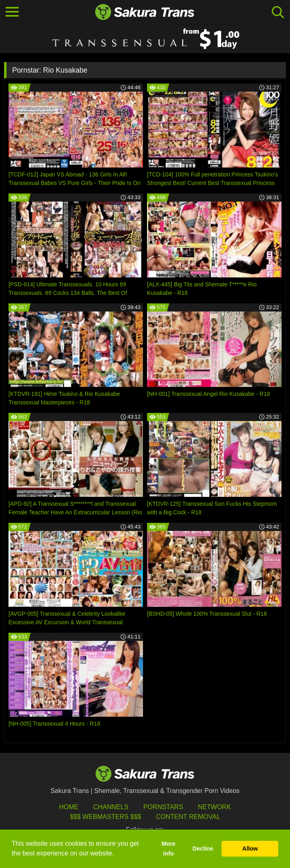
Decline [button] (203, 849)
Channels (111, 807)
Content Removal (188, 817)
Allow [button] (250, 849)
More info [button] (168, 849)
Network (215, 807)
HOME (69, 807)
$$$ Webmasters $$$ (105, 817)
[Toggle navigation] (12, 12)
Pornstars (163, 807)
